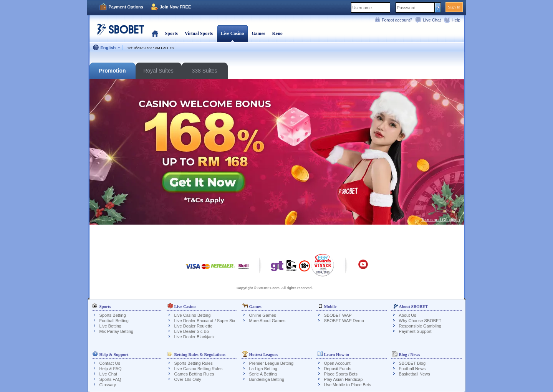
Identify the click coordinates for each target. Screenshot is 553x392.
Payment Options (126, 7)
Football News (412, 369)
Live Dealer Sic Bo (192, 331)
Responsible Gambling (420, 326)
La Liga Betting (263, 369)
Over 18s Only (188, 379)
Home (155, 33)
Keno (277, 33)
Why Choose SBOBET (420, 321)
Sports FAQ (110, 379)
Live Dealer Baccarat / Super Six (205, 321)
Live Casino (232, 33)
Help (456, 20)
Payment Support (415, 331)
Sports (171, 33)
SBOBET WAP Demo (344, 321)
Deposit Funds (338, 369)
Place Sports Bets (341, 374)
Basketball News (415, 374)
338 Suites (204, 71)
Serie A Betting (263, 374)
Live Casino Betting (193, 315)
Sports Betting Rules (194, 363)
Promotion (113, 71)
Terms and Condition (441, 220)
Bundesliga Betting (267, 379)
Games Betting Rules (194, 374)
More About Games (267, 321)
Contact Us (110, 363)
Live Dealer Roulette (194, 326)
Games (258, 33)
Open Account (337, 363)
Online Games (263, 315)
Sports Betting (113, 315)
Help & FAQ (111, 369)
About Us (408, 315)
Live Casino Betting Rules (199, 369)
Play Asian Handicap (344, 379)
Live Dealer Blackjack (195, 337)
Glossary (108, 385)
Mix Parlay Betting (117, 331)
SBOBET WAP (338, 315)
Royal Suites (158, 71)
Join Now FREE (175, 7)
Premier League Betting (272, 363)
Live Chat (432, 20)
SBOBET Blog (412, 363)
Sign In (454, 7)
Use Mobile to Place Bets (348, 385)
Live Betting (110, 326)
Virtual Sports (199, 33)
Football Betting (114, 321)
